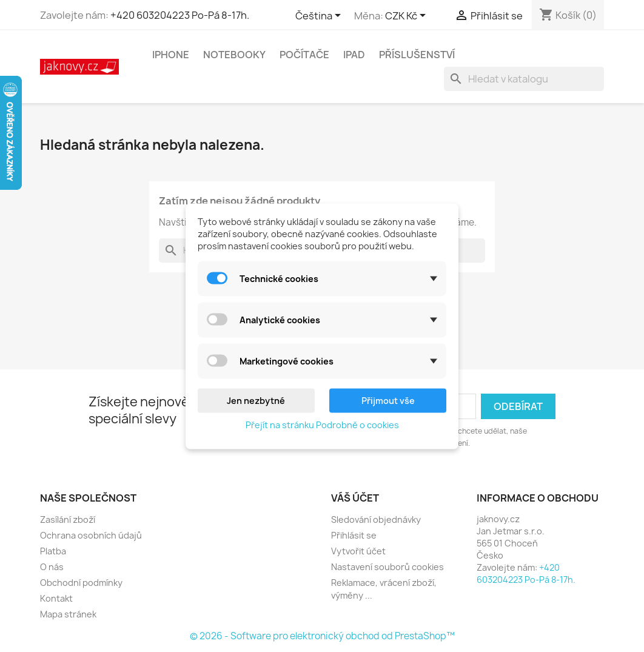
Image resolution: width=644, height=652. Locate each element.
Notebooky (234, 55)
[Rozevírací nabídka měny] (408, 16)
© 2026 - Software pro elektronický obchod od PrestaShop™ (322, 636)
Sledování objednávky (376, 519)
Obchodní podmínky (81, 583)
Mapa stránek (68, 614)
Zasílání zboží (68, 519)
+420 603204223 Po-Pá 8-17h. (180, 15)
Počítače (304, 55)
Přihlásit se (354, 535)
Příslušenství (417, 55)
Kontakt (56, 598)
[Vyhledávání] (524, 79)
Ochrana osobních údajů (91, 535)
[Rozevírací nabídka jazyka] (320, 16)
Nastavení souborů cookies (387, 567)
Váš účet (355, 498)
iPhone (171, 55)
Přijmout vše (388, 400)
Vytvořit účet (358, 551)
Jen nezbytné (256, 400)
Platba (53, 551)
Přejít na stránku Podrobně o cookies (322, 424)
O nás (52, 567)
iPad (354, 55)
